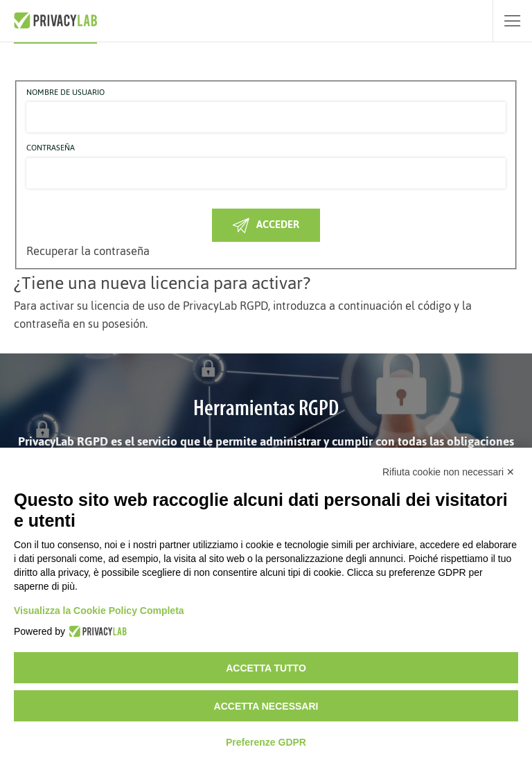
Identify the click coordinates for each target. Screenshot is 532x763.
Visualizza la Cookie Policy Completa (99, 611)
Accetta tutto (266, 668)
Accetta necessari (266, 706)
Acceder (266, 224)
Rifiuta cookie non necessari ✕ (449, 472)
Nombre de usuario (65, 93)
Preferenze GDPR (266, 742)
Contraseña (51, 148)
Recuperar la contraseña (88, 251)
